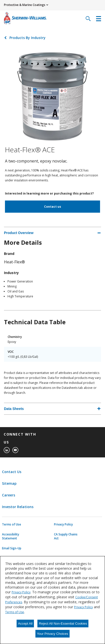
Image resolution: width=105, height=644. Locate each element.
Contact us (53, 207)
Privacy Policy (63, 524)
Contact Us (12, 472)
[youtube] (15, 450)
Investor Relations (18, 507)
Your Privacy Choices (52, 634)
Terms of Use (12, 524)
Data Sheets (14, 409)
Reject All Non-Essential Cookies (63, 624)
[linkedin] (7, 450)
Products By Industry (27, 38)
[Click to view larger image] (52, 96)
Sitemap (9, 483)
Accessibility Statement (11, 536)
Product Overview (19, 233)
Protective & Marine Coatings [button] (25, 5)
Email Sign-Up (12, 548)
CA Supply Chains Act (66, 536)
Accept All (25, 624)
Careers (9, 495)
